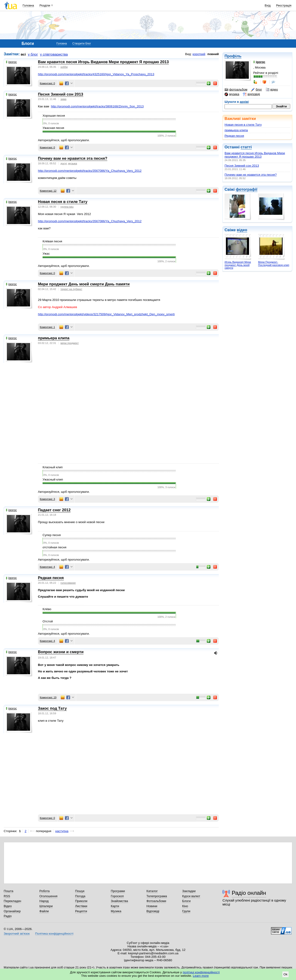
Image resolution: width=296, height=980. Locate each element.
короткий (199, 54)
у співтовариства (54, 54)
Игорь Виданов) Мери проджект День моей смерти (238, 265)
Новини (152, 906)
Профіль (233, 56)
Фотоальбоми (156, 901)
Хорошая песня (54, 116)
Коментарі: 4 (47, 567)
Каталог (152, 891)
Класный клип (53, 467)
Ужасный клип (53, 479)
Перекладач (12, 901)
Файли (44, 911)
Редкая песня (234, 136)
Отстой (48, 621)
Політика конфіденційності (54, 934)
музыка (73, 163)
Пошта (8, 891)
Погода (80, 896)
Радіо (8, 916)
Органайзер (12, 911)
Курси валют (191, 896)
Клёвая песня (52, 241)
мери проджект (70, 343)
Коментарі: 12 (48, 191)
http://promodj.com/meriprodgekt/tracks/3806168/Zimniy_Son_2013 (97, 106)
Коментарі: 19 (48, 697)
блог (256, 90)
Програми (118, 891)
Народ (44, 901)
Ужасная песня (53, 128)
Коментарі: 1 (47, 327)
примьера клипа (236, 130)
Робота (44, 891)
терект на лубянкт (71, 289)
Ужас (46, 254)
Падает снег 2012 (54, 510)
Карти (115, 906)
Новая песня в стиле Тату (243, 125)
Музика (116, 911)
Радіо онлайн (249, 893)
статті (246, 147)
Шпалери (46, 906)
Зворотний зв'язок (17, 934)
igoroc (11, 62)
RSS (7, 896)
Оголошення (48, 896)
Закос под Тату (52, 708)
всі (23, 54)
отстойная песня (54, 547)
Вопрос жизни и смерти (61, 652)
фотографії (246, 189)
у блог (33, 54)
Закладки (189, 891)
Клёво (47, 609)
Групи (186, 911)
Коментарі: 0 (47, 83)
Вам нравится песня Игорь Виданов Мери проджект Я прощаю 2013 (255, 155)
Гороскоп (117, 896)
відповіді (251, 94)
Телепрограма (157, 896)
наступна (62, 831)
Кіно (185, 906)
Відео (8, 906)
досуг (64, 163)
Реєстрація (284, 5)
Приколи (81, 901)
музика (232, 94)
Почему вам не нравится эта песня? (251, 175)
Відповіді (153, 911)
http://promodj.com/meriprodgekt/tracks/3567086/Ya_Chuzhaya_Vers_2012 (90, 171)
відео (272, 90)
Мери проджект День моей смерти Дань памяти (84, 284)
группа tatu (67, 207)
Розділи (45, 5)
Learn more (201, 976)
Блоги (187, 901)
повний (213, 54)
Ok (285, 974)
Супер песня (52, 535)
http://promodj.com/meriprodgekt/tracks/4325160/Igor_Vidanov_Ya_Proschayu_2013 (96, 74)
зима (64, 99)
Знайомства (119, 901)
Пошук (80, 891)
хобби (64, 67)
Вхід (268, 5)
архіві (244, 102)
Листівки (81, 906)
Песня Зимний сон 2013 (242, 166)
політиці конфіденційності (201, 972)
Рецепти (81, 911)
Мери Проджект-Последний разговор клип (274, 264)
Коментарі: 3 (47, 499)
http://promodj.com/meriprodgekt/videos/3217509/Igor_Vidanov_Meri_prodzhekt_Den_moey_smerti (106, 314)
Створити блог (82, 44)
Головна (28, 5)
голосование (68, 583)
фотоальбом (236, 90)
